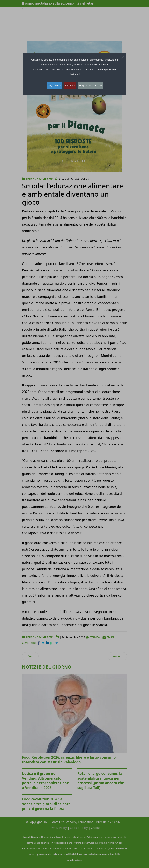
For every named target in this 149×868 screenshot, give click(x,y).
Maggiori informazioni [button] (93, 85)
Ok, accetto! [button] (53, 85)
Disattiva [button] (70, 85)
